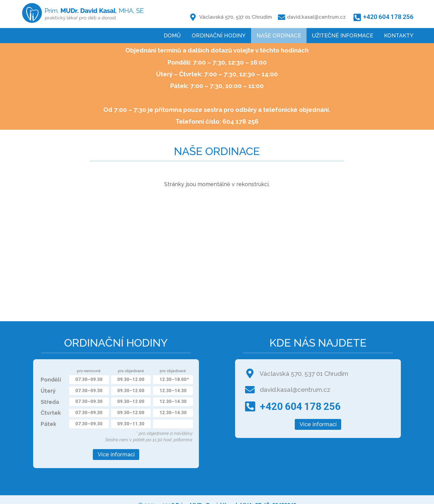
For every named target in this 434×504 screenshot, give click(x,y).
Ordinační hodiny (219, 35)
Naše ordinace (279, 35)
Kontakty (399, 35)
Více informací (116, 454)
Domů (172, 35)
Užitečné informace (343, 35)
